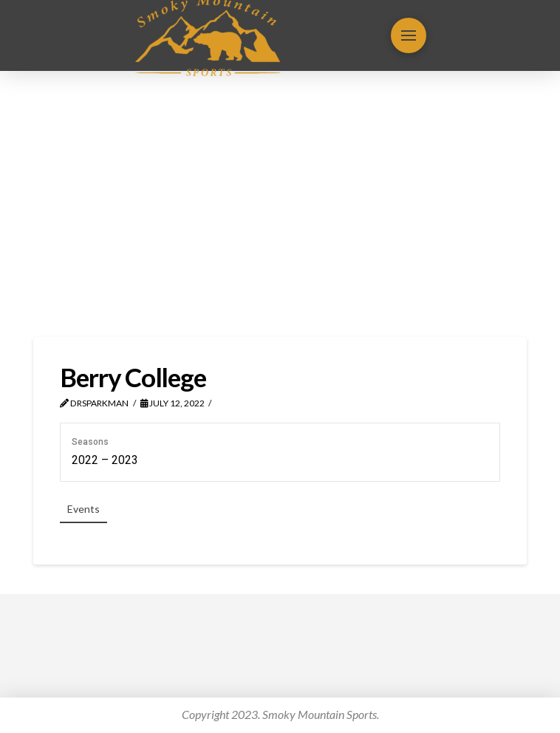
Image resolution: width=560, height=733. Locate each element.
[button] (409, 35)
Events (83, 509)
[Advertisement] (280, 204)
